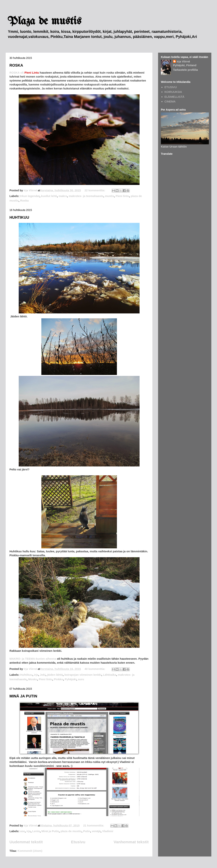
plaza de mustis (71, 831)
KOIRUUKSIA (173, 92)
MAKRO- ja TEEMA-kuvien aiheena (33, 659)
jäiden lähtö (55, 675)
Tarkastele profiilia (185, 70)
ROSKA (16, 65)
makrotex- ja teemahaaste (86, 196)
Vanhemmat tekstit (131, 842)
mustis (109, 196)
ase (23, 831)
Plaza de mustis (44, 21)
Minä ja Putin (50, 831)
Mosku (33, 679)
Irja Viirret (183, 61)
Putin (87, 831)
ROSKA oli (25, 73)
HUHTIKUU (19, 217)
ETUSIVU (171, 87)
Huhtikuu (26, 675)
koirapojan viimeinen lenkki (83, 675)
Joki (43, 675)
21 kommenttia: (94, 825)
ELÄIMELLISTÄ (174, 97)
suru (81, 679)
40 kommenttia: (95, 669)
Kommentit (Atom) (30, 851)
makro (63, 196)
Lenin (36, 831)
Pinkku (58, 679)
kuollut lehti (49, 196)
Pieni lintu (122, 196)
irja (36, 675)
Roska (24, 200)
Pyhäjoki (71, 679)
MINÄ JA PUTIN (23, 696)
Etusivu (78, 842)
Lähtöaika (110, 675)
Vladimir (108, 831)
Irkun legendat (30, 196)
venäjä (96, 831)
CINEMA (170, 101)
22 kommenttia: (95, 190)
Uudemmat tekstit (26, 842)
